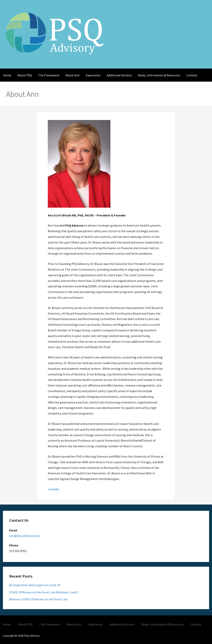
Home (7, 75)
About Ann (73, 75)
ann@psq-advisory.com (25, 536)
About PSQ (25, 75)
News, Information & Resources (159, 75)
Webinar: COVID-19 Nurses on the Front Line (38, 599)
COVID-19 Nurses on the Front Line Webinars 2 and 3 (44, 592)
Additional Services (119, 75)
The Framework (49, 75)
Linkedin (53, 489)
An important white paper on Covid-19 (35, 585)
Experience (93, 75)
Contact (192, 75)
